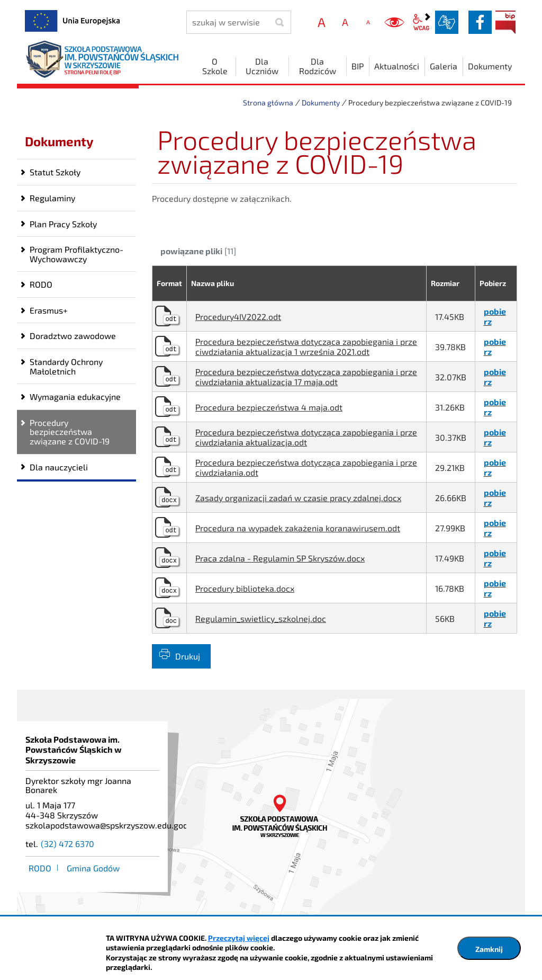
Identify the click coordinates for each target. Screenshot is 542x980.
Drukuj (188, 656)
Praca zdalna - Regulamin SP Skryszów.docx (280, 558)
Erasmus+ (49, 310)
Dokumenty (321, 103)
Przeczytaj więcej (239, 938)
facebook (480, 22)
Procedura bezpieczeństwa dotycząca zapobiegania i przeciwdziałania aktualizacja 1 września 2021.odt (306, 346)
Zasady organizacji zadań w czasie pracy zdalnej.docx (298, 498)
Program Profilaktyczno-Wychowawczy (76, 254)
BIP (505, 22)
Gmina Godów (93, 868)
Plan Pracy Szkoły (63, 224)
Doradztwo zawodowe (73, 336)
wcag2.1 (421, 22)
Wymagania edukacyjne (75, 397)
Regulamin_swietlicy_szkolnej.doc (261, 618)
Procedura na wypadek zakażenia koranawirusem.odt (298, 528)
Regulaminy (52, 198)
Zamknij (489, 949)
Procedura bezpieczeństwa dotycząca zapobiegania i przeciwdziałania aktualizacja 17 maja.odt (306, 377)
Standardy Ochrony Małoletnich (66, 366)
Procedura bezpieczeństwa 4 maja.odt (269, 407)
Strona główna (268, 103)
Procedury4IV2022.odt (238, 317)
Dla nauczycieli (59, 467)
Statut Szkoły (55, 172)
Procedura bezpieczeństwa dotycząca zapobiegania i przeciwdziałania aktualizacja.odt (306, 437)
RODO (41, 284)
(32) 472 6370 (67, 844)
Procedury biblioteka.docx (245, 588)
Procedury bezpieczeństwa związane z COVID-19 (70, 432)
